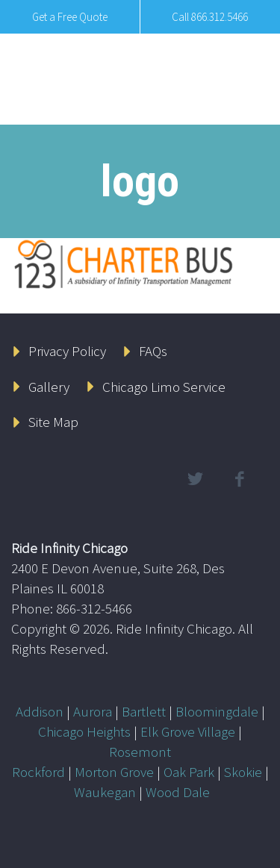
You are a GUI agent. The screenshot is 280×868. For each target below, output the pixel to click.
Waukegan (105, 792)
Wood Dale (178, 792)
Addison (40, 711)
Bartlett (144, 711)
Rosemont (140, 752)
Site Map (53, 422)
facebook (239, 479)
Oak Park (189, 772)
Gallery (49, 387)
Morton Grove (114, 772)
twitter (195, 479)
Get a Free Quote (70, 17)
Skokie (243, 772)
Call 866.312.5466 (210, 17)
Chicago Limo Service (164, 387)
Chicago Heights (84, 731)
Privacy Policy (67, 351)
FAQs (153, 351)
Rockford (38, 772)
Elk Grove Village (188, 731)
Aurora (93, 711)
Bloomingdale (217, 711)
